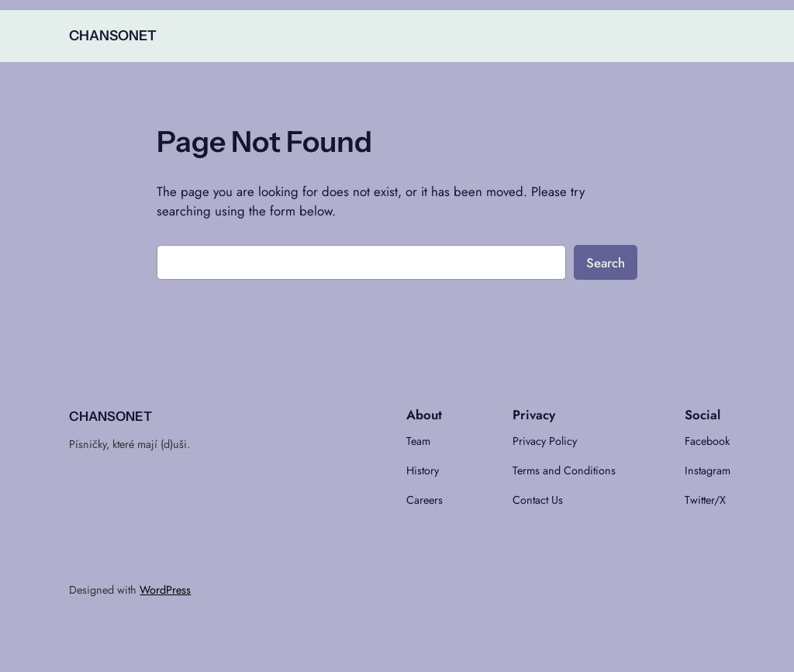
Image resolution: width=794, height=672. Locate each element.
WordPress (165, 590)
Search (606, 263)
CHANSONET (113, 35)
